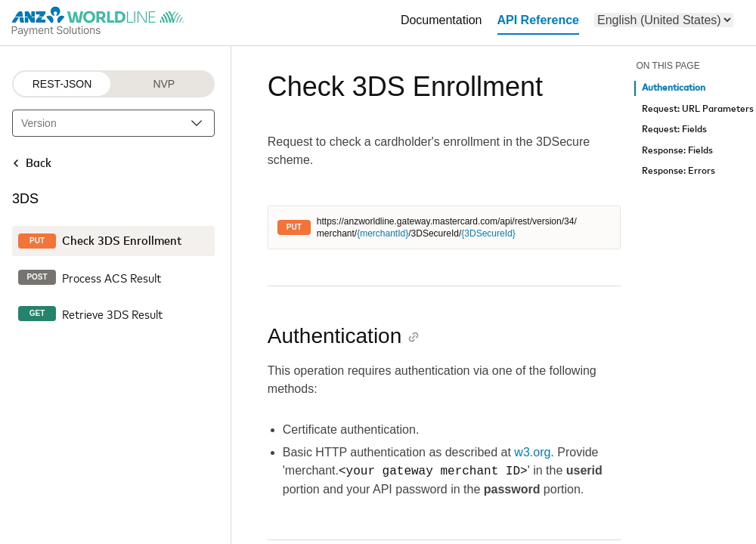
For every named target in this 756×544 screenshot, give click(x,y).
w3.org (532, 452)
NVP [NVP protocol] (164, 84)
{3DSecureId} (488, 233)
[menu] (664, 20)
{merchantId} (383, 233)
